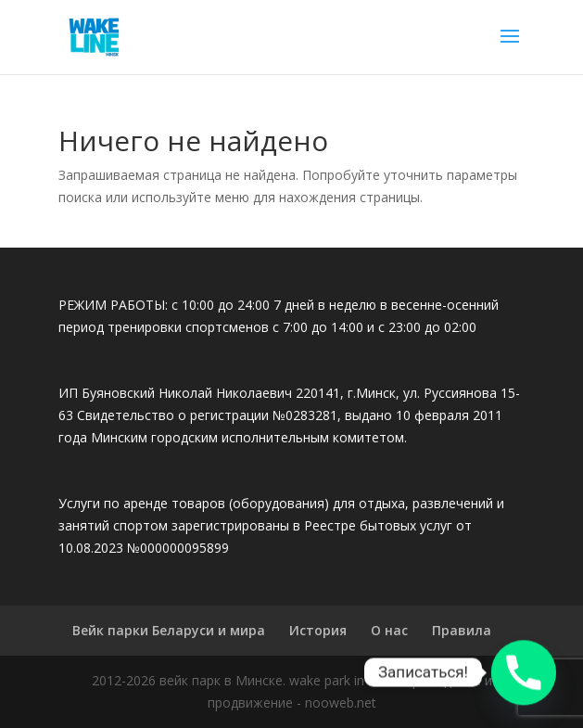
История (318, 630)
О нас (389, 630)
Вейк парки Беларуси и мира (169, 630)
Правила (462, 630)
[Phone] (524, 672)
